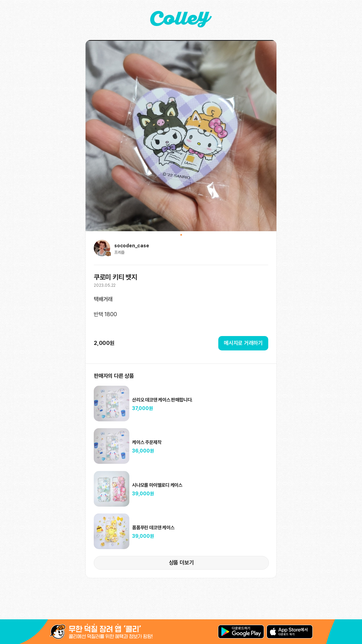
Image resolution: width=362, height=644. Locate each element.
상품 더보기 (182, 563)
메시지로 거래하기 (243, 343)
